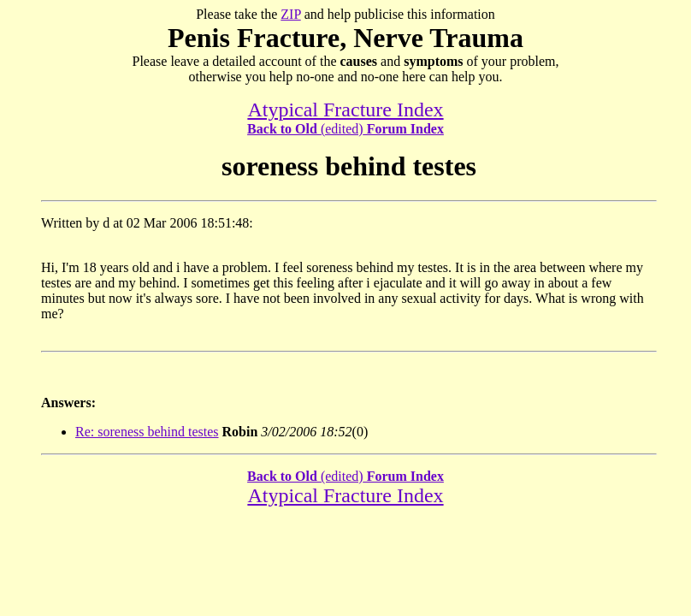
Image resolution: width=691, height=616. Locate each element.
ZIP (290, 14)
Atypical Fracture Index (345, 110)
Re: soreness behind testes (147, 432)
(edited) (345, 129)
